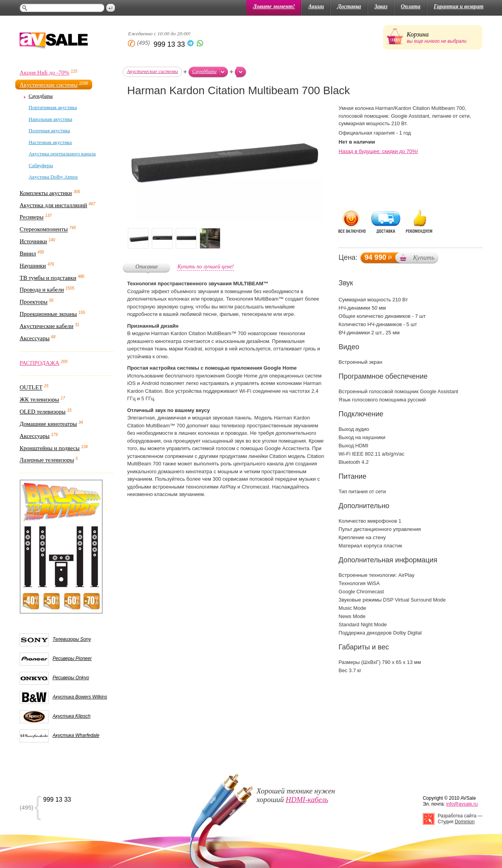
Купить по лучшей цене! (206, 267)
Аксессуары (35, 338)
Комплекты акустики (46, 193)
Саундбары (41, 96)
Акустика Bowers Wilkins (80, 697)
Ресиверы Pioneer (72, 658)
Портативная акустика (53, 107)
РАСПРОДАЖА (39, 363)
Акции (316, 6)
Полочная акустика (49, 130)
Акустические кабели (46, 326)
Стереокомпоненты (44, 230)
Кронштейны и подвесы (50, 448)
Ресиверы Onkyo (71, 678)
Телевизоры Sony (72, 639)
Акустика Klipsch (72, 716)
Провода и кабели (42, 290)
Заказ (381, 6)
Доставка (349, 6)
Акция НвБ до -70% (44, 73)
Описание (146, 267)
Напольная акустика (50, 119)
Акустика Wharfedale (76, 735)
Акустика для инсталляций (53, 205)
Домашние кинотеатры (48, 424)
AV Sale (54, 41)
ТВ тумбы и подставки (48, 278)
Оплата (411, 6)
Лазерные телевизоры (47, 460)
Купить (424, 258)
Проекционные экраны (48, 314)
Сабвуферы (41, 165)
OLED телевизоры (43, 412)
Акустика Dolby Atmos (53, 177)
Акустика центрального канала (62, 154)
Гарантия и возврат (459, 6)
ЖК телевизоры (39, 400)
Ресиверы (32, 217)
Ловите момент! (274, 6)
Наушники (33, 266)
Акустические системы (49, 85)
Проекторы (34, 302)
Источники (33, 241)
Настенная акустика (50, 142)
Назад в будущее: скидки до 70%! (378, 151)
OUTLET (31, 388)
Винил (28, 253)
